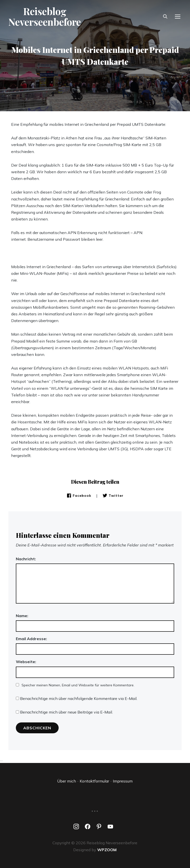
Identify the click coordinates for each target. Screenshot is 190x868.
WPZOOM (107, 850)
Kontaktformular (94, 781)
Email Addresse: (31, 639)
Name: (22, 616)
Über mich (67, 781)
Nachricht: (26, 559)
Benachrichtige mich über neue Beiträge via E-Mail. (66, 712)
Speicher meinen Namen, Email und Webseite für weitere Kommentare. (78, 685)
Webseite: (26, 662)
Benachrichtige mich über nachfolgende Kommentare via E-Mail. (79, 698)
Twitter (113, 496)
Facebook (79, 496)
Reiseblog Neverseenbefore (45, 17)
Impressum (123, 781)
